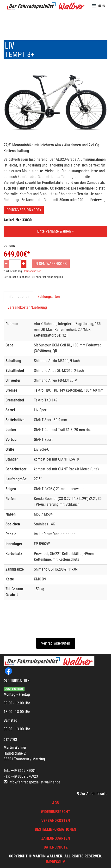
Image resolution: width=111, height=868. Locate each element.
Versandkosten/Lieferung (27, 307)
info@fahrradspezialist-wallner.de (34, 782)
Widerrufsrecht (55, 812)
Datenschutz (56, 847)
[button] (101, 6)
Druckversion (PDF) (24, 210)
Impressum (56, 862)
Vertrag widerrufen (56, 643)
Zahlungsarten (49, 297)
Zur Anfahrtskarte (92, 794)
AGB (55, 803)
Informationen (18, 297)
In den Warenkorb (51, 264)
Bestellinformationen (55, 829)
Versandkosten (33, 271)
